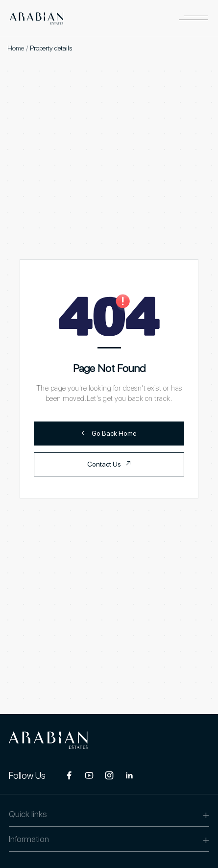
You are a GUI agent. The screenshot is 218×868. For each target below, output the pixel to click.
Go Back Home (109, 433)
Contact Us (109, 464)
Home (16, 48)
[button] (194, 18)
